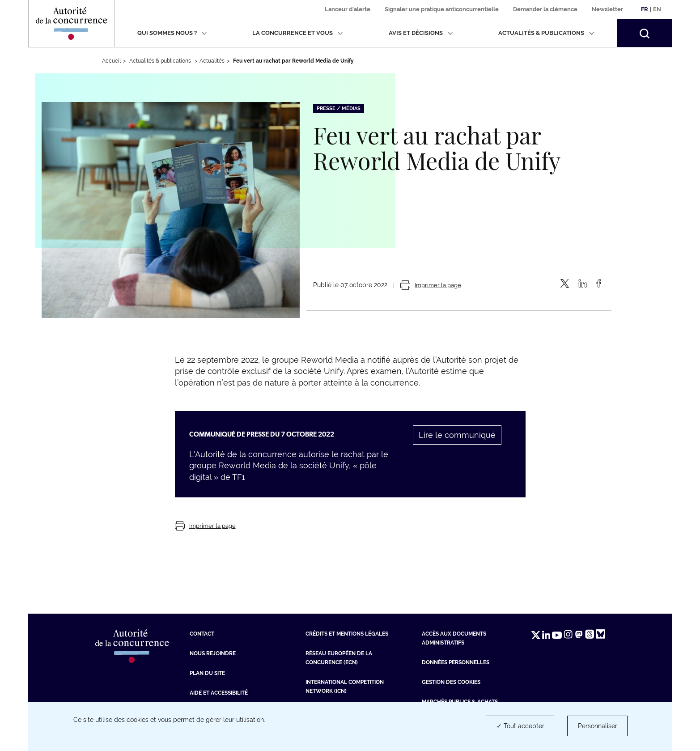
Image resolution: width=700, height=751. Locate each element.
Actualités (212, 61)
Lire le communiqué (457, 435)
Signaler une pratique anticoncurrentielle (442, 9)
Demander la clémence (545, 9)
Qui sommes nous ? (172, 33)
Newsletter (607, 9)
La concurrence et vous (298, 33)
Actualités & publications (546, 33)
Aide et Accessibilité (219, 693)
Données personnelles (456, 662)
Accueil (111, 61)
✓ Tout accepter (520, 726)
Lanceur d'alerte (348, 9)
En (657, 9)
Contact (202, 634)
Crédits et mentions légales (347, 634)
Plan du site (207, 673)
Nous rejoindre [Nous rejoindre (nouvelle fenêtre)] (213, 653)
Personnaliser (598, 726)
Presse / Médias (339, 108)
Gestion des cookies (451, 682)
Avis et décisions (421, 33)
